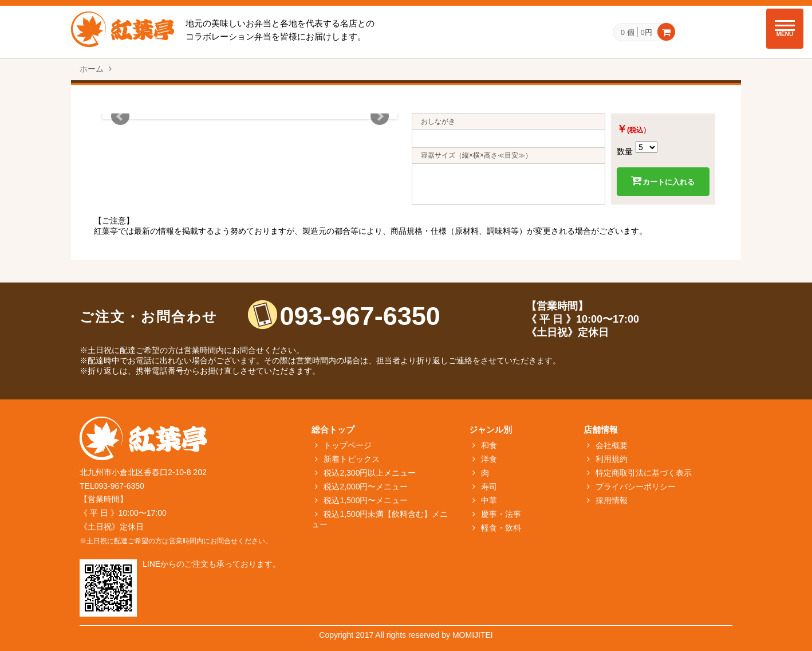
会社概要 (612, 445)
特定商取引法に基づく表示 (644, 473)
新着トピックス (352, 459)
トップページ (348, 445)
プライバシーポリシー (636, 487)
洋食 (489, 459)
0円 (647, 32)
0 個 (628, 33)
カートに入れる (663, 181)
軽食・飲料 (501, 528)
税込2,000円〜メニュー (366, 487)
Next (380, 116)
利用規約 (612, 459)
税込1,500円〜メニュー (366, 500)
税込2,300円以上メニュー (370, 473)
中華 (489, 500)
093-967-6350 (360, 316)
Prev (120, 116)
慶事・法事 (501, 514)
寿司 (489, 487)
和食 (489, 445)
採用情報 (612, 500)
